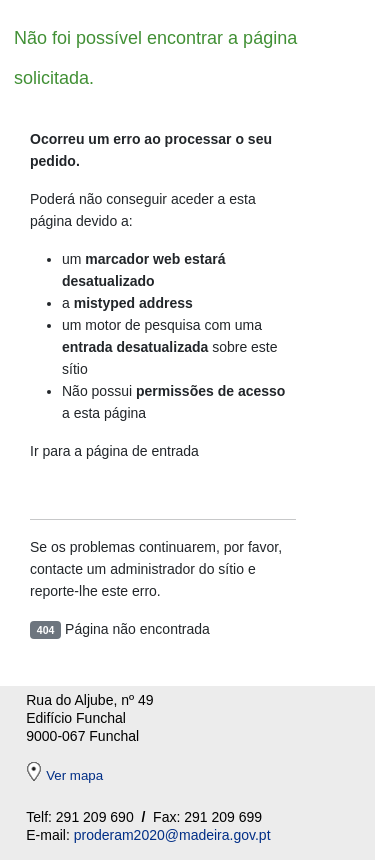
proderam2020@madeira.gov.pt (172, 835)
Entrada (80, 490)
